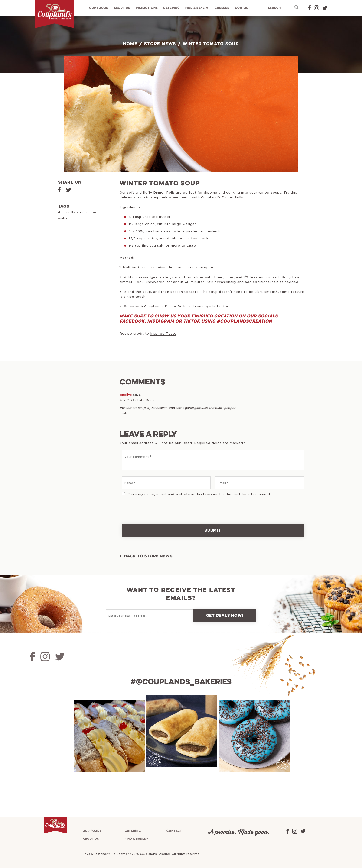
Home (130, 44)
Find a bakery (197, 8)
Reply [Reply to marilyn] (124, 413)
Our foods (99, 8)
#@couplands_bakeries (181, 682)
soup (96, 212)
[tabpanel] (109, 736)
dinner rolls (67, 212)
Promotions (147, 8)
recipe (84, 212)
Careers (222, 8)
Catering (172, 8)
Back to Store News (148, 556)
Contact (243, 8)
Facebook (132, 321)
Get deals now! (225, 615)
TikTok (192, 321)
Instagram (161, 321)
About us (122, 8)
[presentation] (151, 507)
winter (63, 218)
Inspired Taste (163, 333)
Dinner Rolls (164, 192)
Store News (160, 44)
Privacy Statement (96, 854)
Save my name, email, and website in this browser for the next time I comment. (200, 494)
